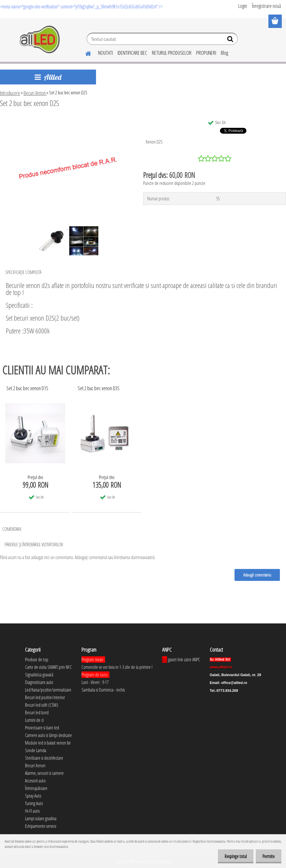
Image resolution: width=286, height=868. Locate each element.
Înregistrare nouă (267, 6)
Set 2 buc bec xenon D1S (27, 388)
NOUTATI (105, 53)
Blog (224, 53)
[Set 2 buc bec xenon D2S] (66, 119)
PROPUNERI (206, 53)
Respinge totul (234, 856)
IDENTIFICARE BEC (132, 53)
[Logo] (40, 40)
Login (243, 6)
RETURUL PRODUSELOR (172, 53)
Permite (268, 856)
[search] (231, 40)
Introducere (10, 93)
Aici (165, 660)
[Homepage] (85, 53)
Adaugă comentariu (257, 575)
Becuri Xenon (35, 93)
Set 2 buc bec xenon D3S (99, 388)
